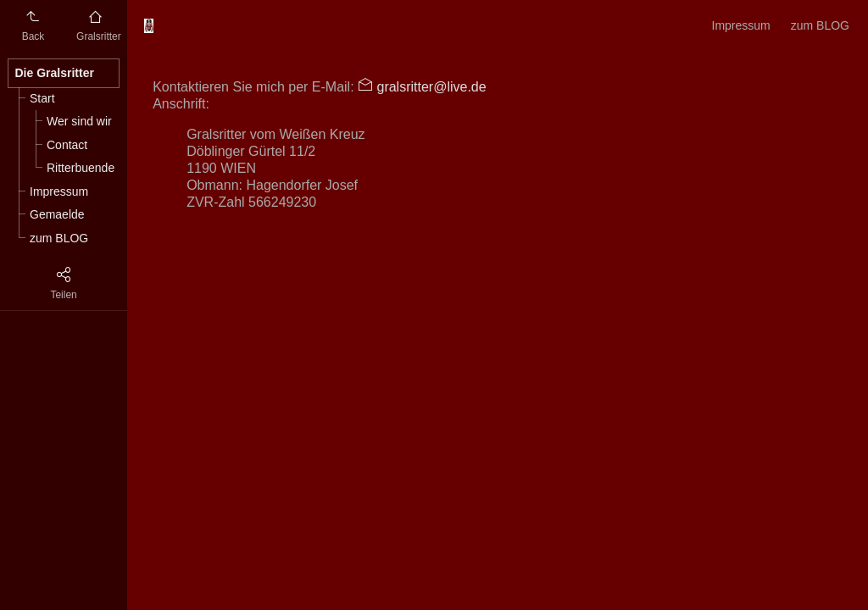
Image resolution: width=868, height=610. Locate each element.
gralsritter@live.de (430, 87)
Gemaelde (57, 214)
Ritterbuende (81, 168)
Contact (67, 145)
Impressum (59, 191)
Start (42, 98)
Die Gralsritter (55, 73)
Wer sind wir (79, 121)
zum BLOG (59, 238)
